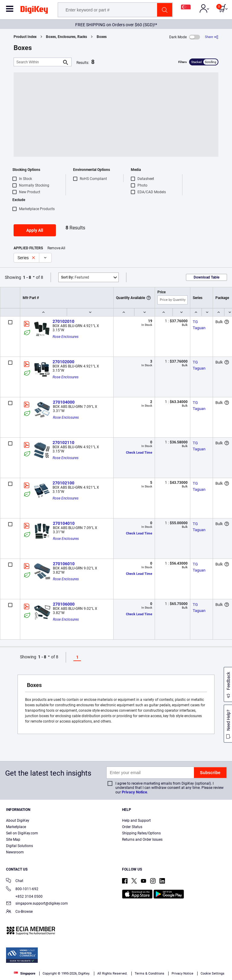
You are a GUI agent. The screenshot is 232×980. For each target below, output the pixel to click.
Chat (15, 881)
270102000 (63, 362)
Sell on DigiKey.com (22, 833)
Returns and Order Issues (142, 840)
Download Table (206, 277)
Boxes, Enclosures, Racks (66, 37)
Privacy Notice (134, 792)
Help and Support (136, 821)
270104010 (64, 523)
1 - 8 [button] (27, 277)
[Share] (212, 37)
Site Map (13, 840)
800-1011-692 (22, 889)
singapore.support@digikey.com (37, 904)
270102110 (63, 443)
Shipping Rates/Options (141, 833)
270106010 (64, 564)
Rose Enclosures (66, 337)
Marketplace (16, 827)
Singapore (25, 974)
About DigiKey (18, 821)
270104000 (64, 402)
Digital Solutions (19, 846)
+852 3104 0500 (24, 896)
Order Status (132, 827)
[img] (34, 11)
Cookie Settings (213, 974)
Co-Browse (19, 912)
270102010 (63, 321)
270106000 (64, 604)
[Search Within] (38, 62)
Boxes (102, 37)
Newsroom (15, 852)
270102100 (63, 483)
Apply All (35, 230)
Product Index (25, 37)
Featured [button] (75, 277)
